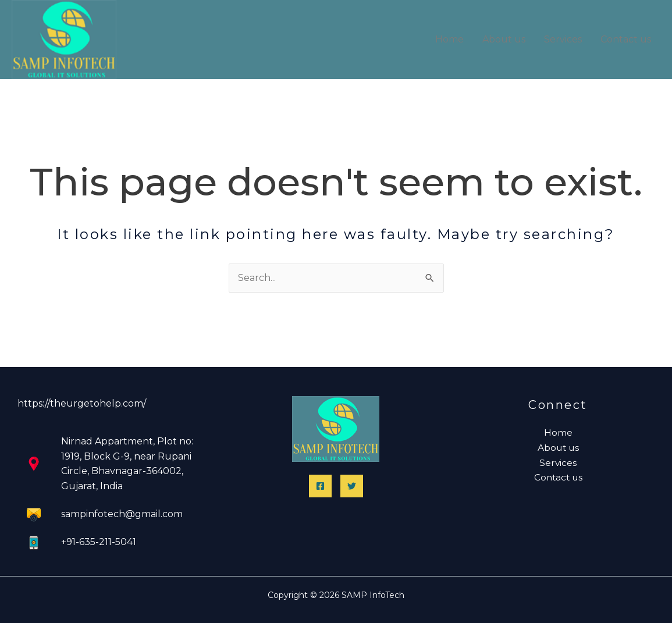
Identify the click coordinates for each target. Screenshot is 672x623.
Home (449, 39)
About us (504, 39)
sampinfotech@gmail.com (122, 514)
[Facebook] (320, 486)
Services (563, 39)
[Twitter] (352, 486)
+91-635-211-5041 (99, 542)
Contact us (626, 39)
